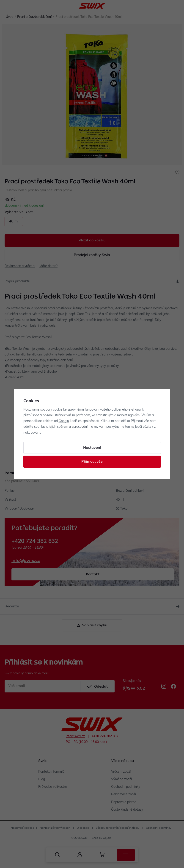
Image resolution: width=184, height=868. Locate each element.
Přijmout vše (92, 462)
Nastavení (92, 448)
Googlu (64, 421)
